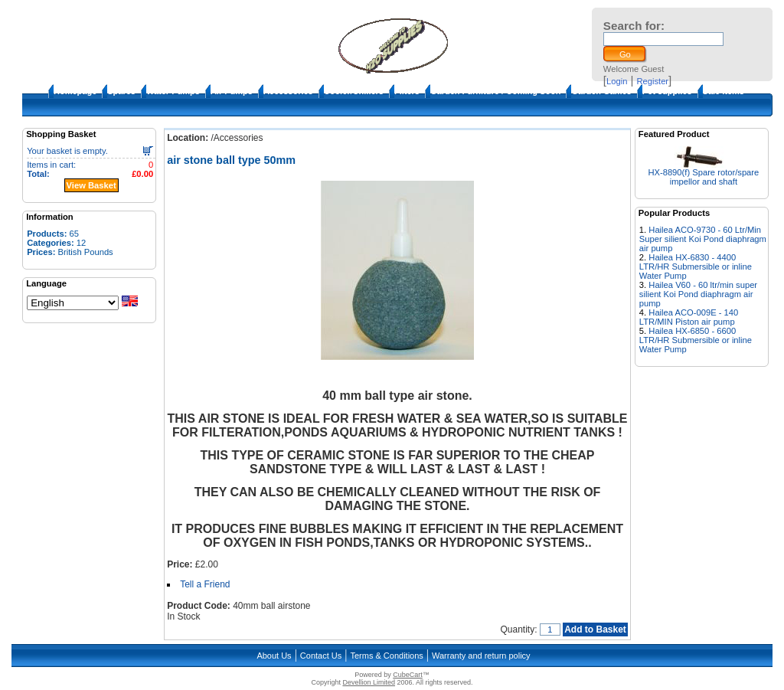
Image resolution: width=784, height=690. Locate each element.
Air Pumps (232, 91)
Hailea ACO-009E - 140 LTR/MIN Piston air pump (689, 317)
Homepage (75, 91)
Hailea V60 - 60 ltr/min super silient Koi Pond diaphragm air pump (698, 294)
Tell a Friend (205, 584)
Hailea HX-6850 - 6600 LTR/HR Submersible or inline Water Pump (696, 340)
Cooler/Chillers (354, 91)
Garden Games (601, 91)
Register (652, 81)
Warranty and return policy (481, 656)
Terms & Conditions (386, 656)
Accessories (288, 91)
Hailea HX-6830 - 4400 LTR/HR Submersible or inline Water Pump (696, 267)
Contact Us (321, 656)
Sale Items (724, 91)
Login (617, 81)
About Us (274, 656)
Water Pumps (173, 91)
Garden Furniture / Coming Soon (496, 91)
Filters (407, 91)
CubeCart (408, 675)
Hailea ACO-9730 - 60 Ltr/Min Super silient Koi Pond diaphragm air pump (703, 239)
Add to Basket (595, 630)
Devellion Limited (369, 682)
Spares (121, 91)
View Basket (91, 185)
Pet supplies (667, 91)
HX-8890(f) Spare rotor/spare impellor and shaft (703, 177)
